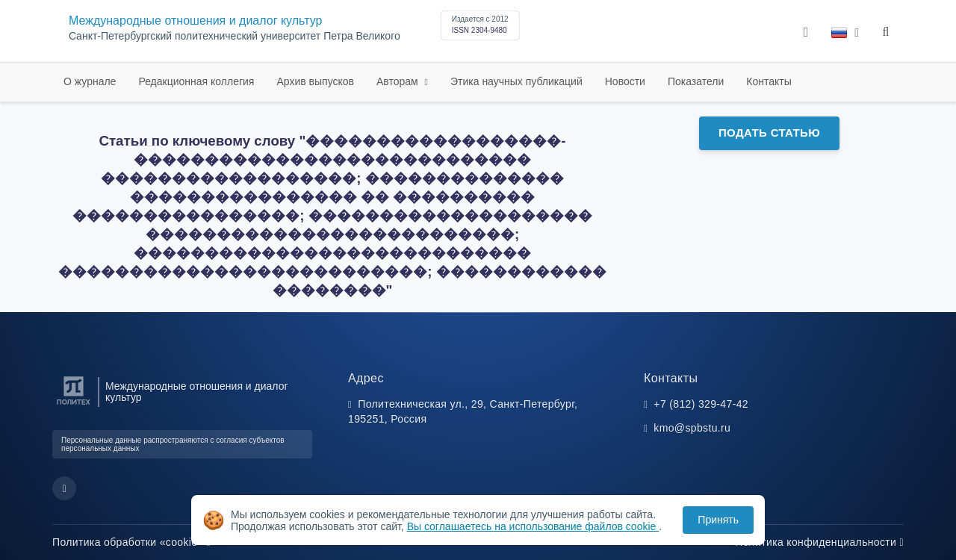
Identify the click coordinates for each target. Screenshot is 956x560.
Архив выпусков (315, 81)
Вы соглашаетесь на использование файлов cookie (533, 526)
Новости (625, 81)
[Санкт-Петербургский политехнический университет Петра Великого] (74, 405)
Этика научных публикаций (516, 81)
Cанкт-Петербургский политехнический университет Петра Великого (235, 36)
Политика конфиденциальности (819, 542)
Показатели (696, 81)
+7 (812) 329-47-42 (701, 404)
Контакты (769, 81)
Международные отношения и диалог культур (195, 21)
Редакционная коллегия (196, 81)
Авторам (399, 81)
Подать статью (769, 133)
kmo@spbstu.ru (692, 428)
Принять (718, 520)
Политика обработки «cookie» (131, 542)
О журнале (90, 81)
